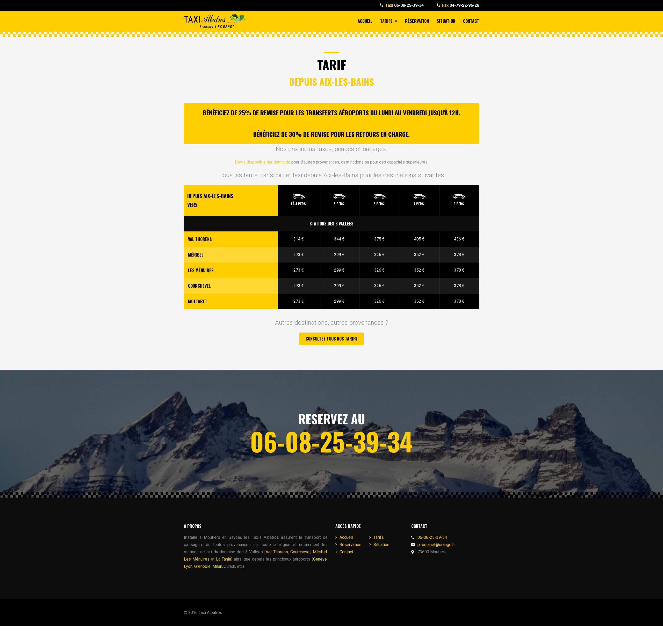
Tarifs (389, 21)
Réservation (417, 21)
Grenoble (202, 566)
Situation (446, 21)
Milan (217, 566)
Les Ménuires (197, 559)
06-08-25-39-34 (404, 5)
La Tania (224, 559)
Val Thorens (277, 552)
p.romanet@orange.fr (436, 545)
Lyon (188, 566)
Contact (471, 21)
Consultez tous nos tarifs (331, 339)
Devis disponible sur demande (263, 162)
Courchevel (300, 552)
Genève (320, 559)
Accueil (365, 21)
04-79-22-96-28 (460, 5)
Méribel (320, 552)
